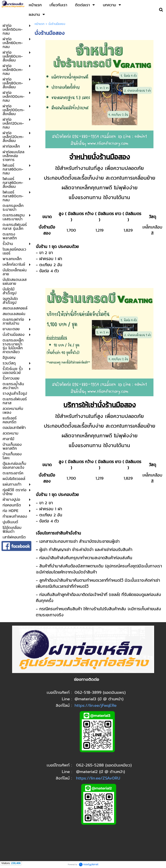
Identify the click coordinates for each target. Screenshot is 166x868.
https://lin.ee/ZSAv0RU (98, 778)
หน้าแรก (40, 24)
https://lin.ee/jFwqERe (96, 705)
